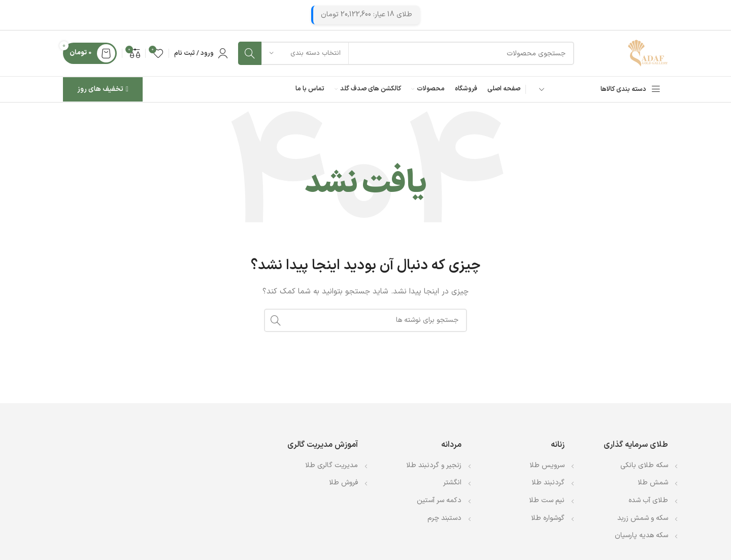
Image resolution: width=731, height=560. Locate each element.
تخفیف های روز (103, 89)
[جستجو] (406, 53)
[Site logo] (648, 53)
